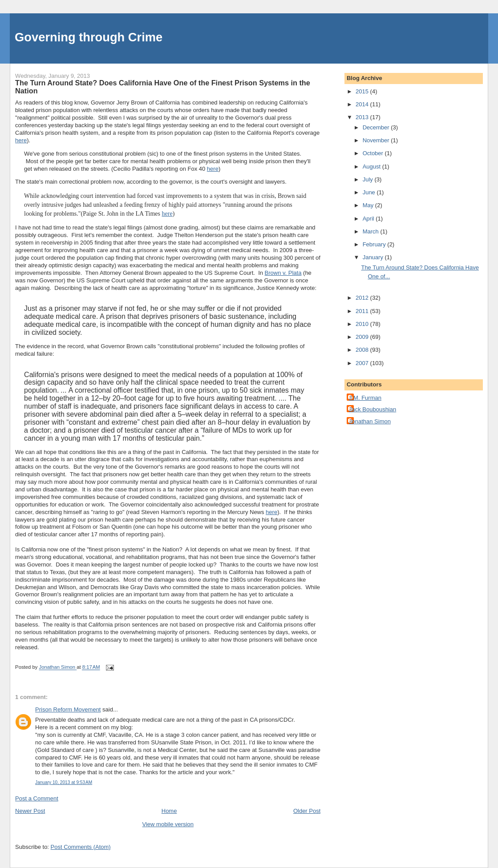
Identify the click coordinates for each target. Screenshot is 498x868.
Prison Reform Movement (68, 709)
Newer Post (30, 811)
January (374, 257)
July (369, 179)
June (370, 192)
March (372, 231)
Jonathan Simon (370, 421)
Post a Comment (37, 798)
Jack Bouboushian (372, 409)
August (372, 167)
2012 (363, 298)
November (377, 140)
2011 (363, 311)
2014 (363, 104)
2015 (363, 91)
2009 (363, 337)
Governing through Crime (89, 37)
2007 (363, 363)
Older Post (307, 811)
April (369, 219)
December (377, 127)
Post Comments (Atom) (81, 847)
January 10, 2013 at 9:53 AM (64, 782)
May (369, 205)
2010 (363, 324)
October (374, 153)
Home (169, 811)
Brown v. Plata (283, 273)
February (375, 244)
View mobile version (168, 824)
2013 (363, 117)
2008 (363, 350)
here (21, 140)
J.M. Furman (365, 398)
